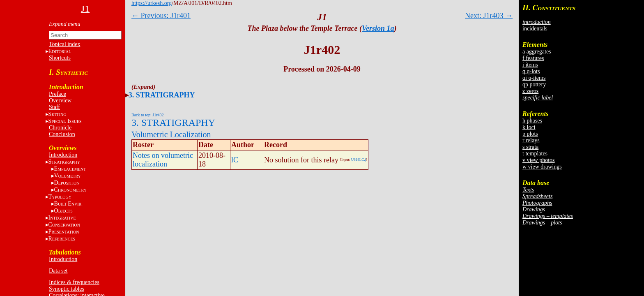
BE (68, 204)
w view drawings (542, 167)
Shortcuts (60, 58)
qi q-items (534, 78)
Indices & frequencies (74, 282)
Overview (60, 101)
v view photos (539, 160)
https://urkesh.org (152, 3)
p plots (530, 134)
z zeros (530, 91)
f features (533, 58)
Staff (54, 107)
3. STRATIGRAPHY (162, 95)
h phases (532, 121)
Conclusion (62, 134)
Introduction (63, 155)
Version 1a (378, 28)
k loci (529, 127)
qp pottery (534, 84)
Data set (58, 271)
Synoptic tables (67, 289)
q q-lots (531, 71)
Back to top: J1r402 (148, 115)
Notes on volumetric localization (163, 160)
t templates (535, 154)
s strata (530, 147)
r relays (531, 140)
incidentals (535, 29)
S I (65, 121)
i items (530, 65)
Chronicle (60, 128)
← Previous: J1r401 (161, 16)
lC (235, 160)
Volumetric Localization (171, 134)
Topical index (64, 44)
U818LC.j (359, 160)
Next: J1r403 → (489, 16)
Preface (57, 94)
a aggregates (537, 52)
